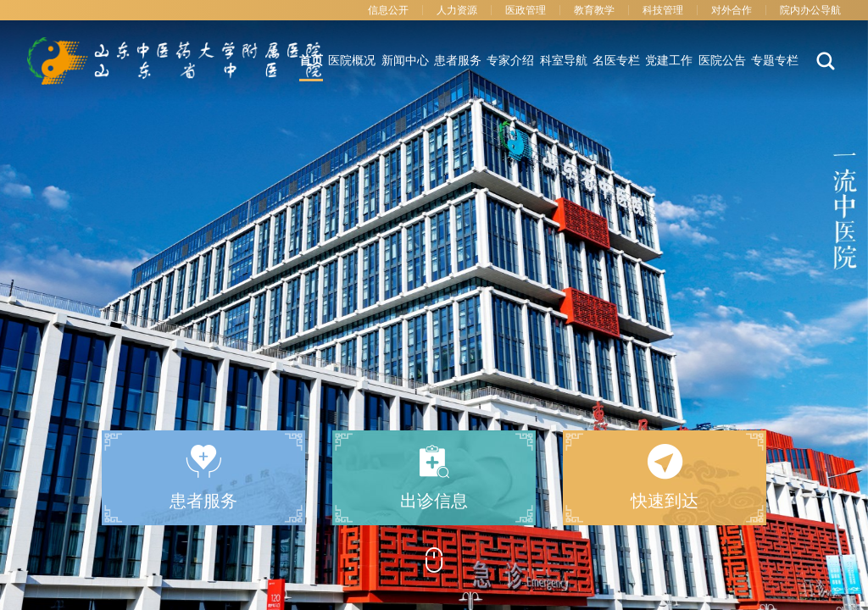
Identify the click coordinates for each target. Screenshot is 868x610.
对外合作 (732, 10)
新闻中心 (405, 61)
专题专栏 (775, 61)
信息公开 (388, 10)
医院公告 (722, 61)
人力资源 (457, 10)
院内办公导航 (810, 10)
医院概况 (352, 61)
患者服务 (458, 61)
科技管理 (663, 10)
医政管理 (526, 10)
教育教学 (594, 10)
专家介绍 (510, 61)
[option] (434, 305)
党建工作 (669, 61)
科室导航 (564, 61)
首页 (311, 61)
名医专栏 (616, 61)
